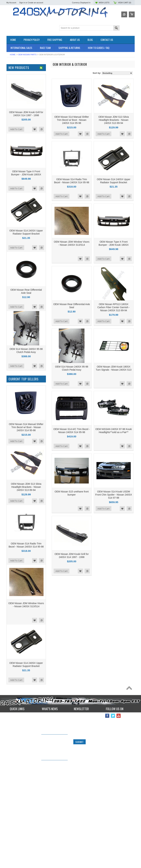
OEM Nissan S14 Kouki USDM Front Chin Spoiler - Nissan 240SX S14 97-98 (114, 495)
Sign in (22, 3)
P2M (9, 146)
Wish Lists (104, 3)
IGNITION (11, 113)
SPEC (10, 188)
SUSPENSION (14, 124)
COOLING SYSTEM (17, 87)
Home (13, 55)
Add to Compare (87, 134)
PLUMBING (12, 118)
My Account (11, 3)
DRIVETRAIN (13, 89)
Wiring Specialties (15, 174)
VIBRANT (11, 179)
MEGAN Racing (14, 183)
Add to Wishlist (80, 134)
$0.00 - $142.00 (16, 209)
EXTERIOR (12, 101)
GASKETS (12, 107)
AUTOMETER (13, 170)
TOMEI (10, 165)
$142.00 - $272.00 (17, 215)
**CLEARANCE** (15, 75)
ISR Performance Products (20, 151)
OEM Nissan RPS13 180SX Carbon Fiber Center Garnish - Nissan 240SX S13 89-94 (114, 307)
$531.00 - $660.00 (17, 233)
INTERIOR (12, 116)
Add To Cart (62, 134)
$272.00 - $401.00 (17, 221)
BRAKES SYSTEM (16, 84)
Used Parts (12, 130)
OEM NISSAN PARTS (27, 55)
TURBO (10, 127)
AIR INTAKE (13, 81)
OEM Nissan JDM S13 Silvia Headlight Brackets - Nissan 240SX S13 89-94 (114, 120)
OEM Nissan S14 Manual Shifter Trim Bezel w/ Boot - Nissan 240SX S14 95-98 (72, 120)
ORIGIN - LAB (14, 156)
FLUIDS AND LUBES (17, 104)
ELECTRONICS (14, 92)
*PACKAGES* (13, 78)
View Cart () (124, 3)
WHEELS (11, 133)
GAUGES (11, 110)
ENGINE (11, 95)
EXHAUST (12, 98)
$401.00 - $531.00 (17, 227)
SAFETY (11, 121)
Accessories (13, 72)
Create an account (35, 3)
